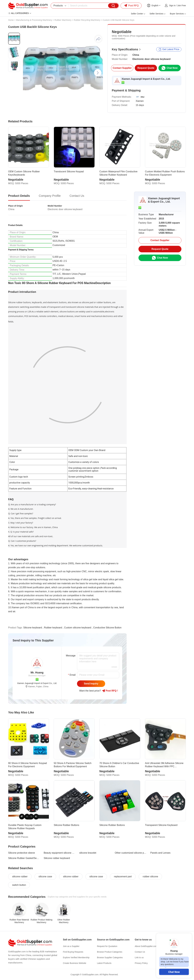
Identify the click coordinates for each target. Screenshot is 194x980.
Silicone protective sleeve (22, 853)
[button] (98, 73)
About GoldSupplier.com (146, 946)
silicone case (45, 877)
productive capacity (20, 483)
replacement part (123, 877)
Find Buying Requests (73, 952)
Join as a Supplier (71, 946)
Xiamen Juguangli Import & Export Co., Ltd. (146, 79)
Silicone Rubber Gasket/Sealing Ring (24, 858)
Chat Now (174, 972)
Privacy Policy (141, 963)
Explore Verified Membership (76, 957)
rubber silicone (150, 877)
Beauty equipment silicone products (60, 853)
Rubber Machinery (63, 20)
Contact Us (140, 952)
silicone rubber (20, 877)
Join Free (182, 5)
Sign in (172, 5)
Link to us (139, 957)
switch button (19, 885)
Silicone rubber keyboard (57, 858)
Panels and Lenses (160, 853)
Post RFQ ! (110, 691)
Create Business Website (75, 963)
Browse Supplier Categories (110, 957)
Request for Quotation (107, 946)
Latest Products (104, 963)
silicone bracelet (88, 853)
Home (11, 20)
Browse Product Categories (110, 952)
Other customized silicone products (131, 853)
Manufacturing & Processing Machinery (34, 20)
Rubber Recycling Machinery (87, 20)
